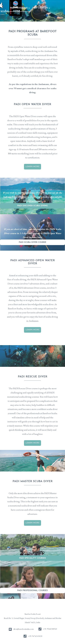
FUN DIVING (38, 8)
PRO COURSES (19, 8)
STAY (51, 8)
